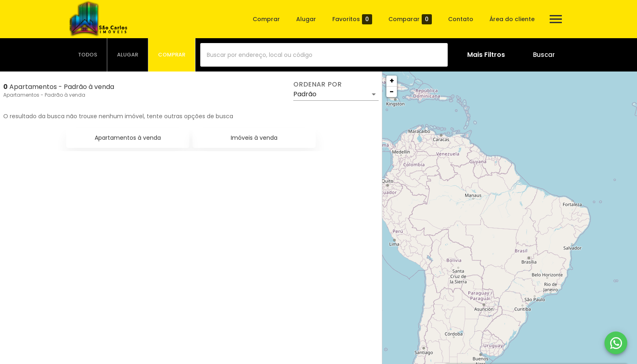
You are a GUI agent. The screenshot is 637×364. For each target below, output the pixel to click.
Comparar (410, 19)
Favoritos (352, 19)
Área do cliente (512, 19)
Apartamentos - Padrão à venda (44, 95)
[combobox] (324, 55)
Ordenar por (318, 84)
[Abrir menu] (556, 19)
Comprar (266, 19)
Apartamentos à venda (128, 138)
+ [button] (392, 81)
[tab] (88, 55)
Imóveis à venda (254, 138)
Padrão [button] (305, 94)
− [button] (392, 92)
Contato (461, 19)
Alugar (306, 19)
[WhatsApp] (616, 343)
